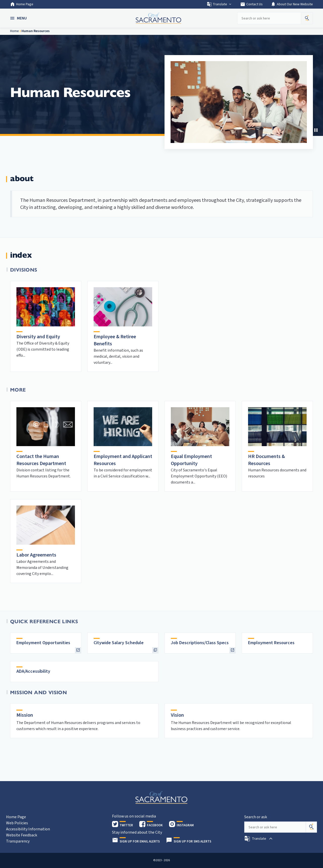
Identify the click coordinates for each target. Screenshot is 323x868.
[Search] (311, 827)
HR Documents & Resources (266, 460)
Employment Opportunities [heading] (43, 643)
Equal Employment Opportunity (191, 460)
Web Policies (17, 823)
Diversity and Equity (38, 337)
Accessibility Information (28, 829)
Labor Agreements (36, 555)
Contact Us (251, 4)
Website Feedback (22, 835)
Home (15, 31)
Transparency (18, 841)
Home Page (22, 4)
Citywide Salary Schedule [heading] (119, 643)
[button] (19, 18)
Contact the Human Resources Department (41, 460)
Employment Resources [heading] (271, 643)
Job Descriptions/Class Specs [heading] (200, 643)
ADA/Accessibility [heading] (33, 671)
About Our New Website (292, 4)
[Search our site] (269, 18)
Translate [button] (219, 4)
